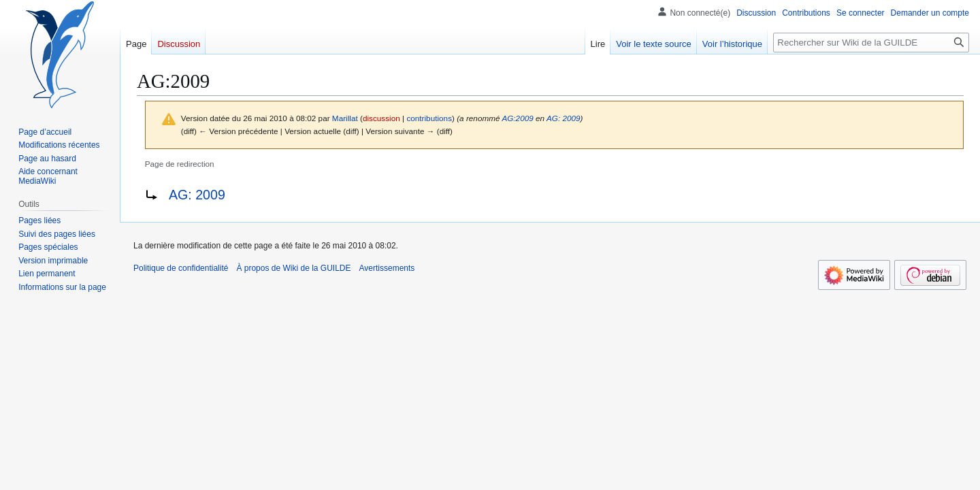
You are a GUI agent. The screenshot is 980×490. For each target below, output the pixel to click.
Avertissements (387, 268)
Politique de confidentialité (181, 268)
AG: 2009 (563, 118)
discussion (381, 118)
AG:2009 (517, 118)
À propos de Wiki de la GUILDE (293, 268)
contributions (429, 118)
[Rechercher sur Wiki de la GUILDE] (871, 43)
